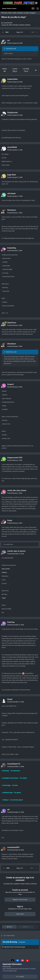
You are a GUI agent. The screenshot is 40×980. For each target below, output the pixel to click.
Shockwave (12, 210)
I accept (20, 977)
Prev (7, 32)
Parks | (10, 13)
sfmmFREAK (12, 147)
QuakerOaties (12, 79)
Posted (15, 43)
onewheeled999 (13, 847)
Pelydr (10, 520)
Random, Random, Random (22, 25)
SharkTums (12, 323)
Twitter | (15, 13)
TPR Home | (4, 13)
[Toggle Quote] (5, 49)
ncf (8, 40)
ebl (8, 810)
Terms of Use (7, 966)
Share (9, 927)
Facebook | (21, 13)
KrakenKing (12, 248)
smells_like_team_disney (17, 490)
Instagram (33, 13)
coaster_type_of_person (16, 551)
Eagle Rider (12, 175)
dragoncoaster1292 (15, 458)
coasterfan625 (8, 23)
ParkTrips (11, 622)
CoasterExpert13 (14, 764)
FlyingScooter (13, 113)
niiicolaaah (11, 193)
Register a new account (20, 900)
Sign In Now (20, 914)
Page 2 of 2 (20, 32)
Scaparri (10, 384)
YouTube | (27, 13)
